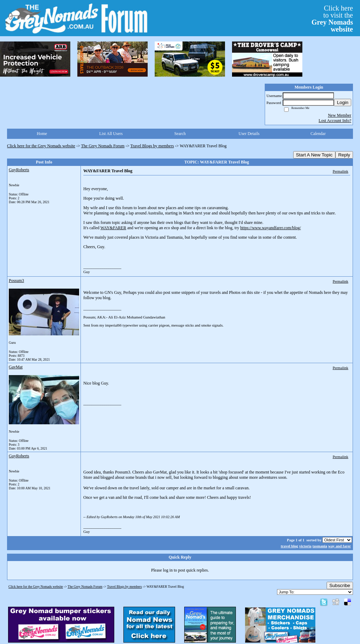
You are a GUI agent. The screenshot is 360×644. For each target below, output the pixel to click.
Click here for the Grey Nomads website (41, 146)
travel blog (289, 546)
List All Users (111, 134)
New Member (340, 115)
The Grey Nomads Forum (103, 146)
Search (180, 134)
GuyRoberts (19, 170)
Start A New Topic (314, 155)
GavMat (16, 367)
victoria (305, 546)
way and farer (339, 546)
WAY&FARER (113, 228)
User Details (249, 134)
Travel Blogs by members (152, 146)
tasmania (320, 546)
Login (343, 102)
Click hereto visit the (332, 19)
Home (42, 134)
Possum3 (16, 281)
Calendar (318, 134)
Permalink (340, 171)
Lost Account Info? (335, 121)
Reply (344, 155)
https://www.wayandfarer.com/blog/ (271, 228)
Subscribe (340, 585)
